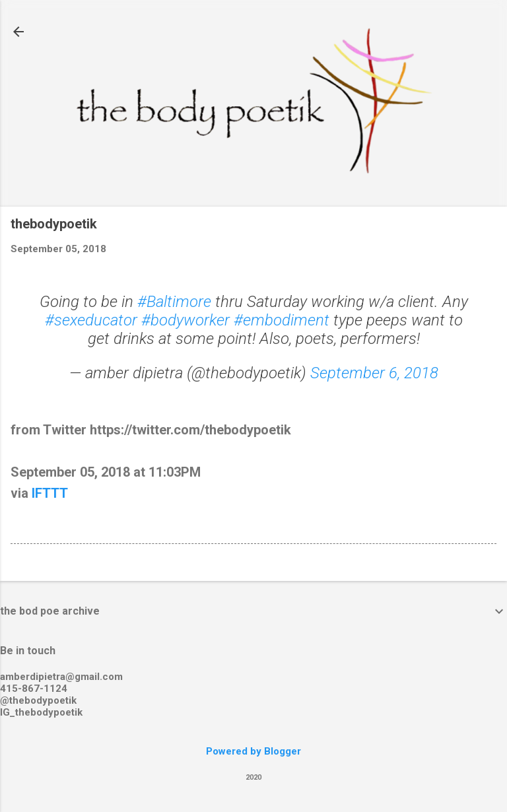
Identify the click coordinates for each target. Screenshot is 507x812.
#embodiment (282, 320)
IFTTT (50, 493)
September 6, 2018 (374, 373)
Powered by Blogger (253, 751)
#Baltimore (174, 302)
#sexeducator (91, 320)
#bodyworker (186, 320)
